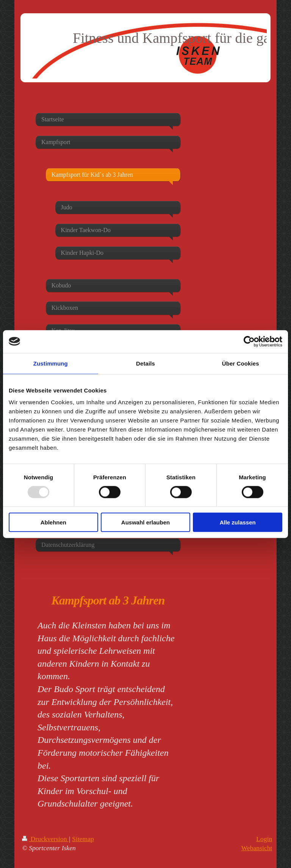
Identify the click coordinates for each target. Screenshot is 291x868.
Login (264, 839)
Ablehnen (53, 522)
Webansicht (257, 848)
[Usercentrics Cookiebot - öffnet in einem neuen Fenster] (249, 341)
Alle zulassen (238, 522)
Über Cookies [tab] (241, 363)
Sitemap (83, 839)
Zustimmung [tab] (51, 363)
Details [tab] (145, 363)
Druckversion (45, 839)
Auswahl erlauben (145, 522)
